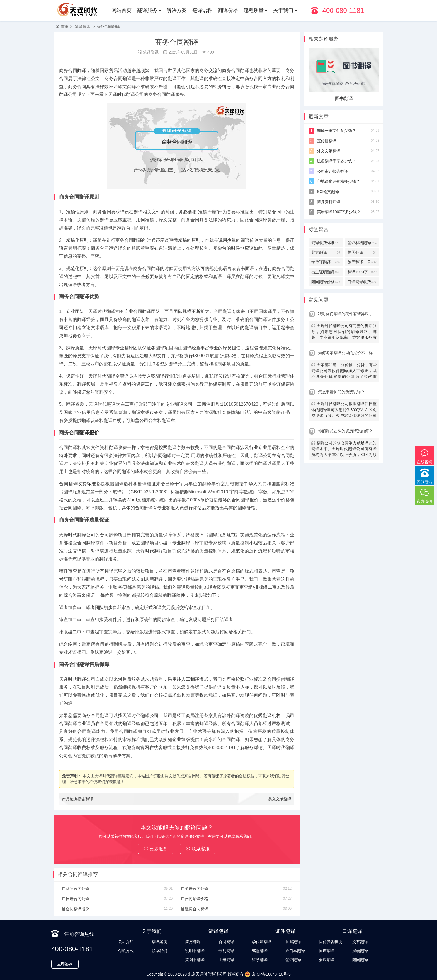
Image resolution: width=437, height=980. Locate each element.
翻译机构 (272, 715)
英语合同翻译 (195, 889)
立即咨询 (65, 964)
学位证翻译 (326, 262)
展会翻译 (360, 951)
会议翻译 (327, 960)
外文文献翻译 (329, 151)
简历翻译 (193, 942)
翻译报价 (89, 433)
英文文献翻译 (280, 799)
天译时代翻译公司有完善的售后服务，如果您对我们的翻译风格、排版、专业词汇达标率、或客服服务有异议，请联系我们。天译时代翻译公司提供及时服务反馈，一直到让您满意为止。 (344, 332)
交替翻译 (360, 942)
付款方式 (126, 951)
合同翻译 (77, 70)
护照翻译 (362, 252)
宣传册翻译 (327, 141)
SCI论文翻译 (328, 192)
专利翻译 (226, 951)
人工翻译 (190, 679)
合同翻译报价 (76, 909)
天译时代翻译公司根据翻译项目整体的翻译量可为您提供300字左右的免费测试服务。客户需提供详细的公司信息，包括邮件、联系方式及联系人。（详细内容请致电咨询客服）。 (344, 410)
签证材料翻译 (362, 243)
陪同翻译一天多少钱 (362, 262)
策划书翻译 (195, 960)
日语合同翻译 (76, 899)
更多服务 (156, 849)
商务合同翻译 (108, 26)
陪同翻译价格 (326, 282)
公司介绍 (126, 942)
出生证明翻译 (326, 272)
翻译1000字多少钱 (362, 272)
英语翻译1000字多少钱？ (339, 212)
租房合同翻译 (195, 909)
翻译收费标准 (82, 484)
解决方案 (177, 10)
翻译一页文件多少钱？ (336, 131)
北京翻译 (326, 252)
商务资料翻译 (329, 202)
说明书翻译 (195, 951)
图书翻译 (344, 99)
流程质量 (254, 10)
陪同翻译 (360, 960)
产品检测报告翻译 (77, 799)
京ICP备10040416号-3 (268, 974)
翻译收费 (118, 447)
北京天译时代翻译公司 (207, 974)
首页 (65, 26)
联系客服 (198, 849)
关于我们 (283, 10)
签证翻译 (293, 960)
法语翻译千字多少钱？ (336, 161)
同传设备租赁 (331, 942)
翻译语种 (202, 10)
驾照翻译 (260, 951)
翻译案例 (159, 942)
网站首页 (122, 10)
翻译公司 (68, 94)
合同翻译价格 (195, 899)
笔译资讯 (82, 26)
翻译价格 (228, 10)
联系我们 (159, 951)
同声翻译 (327, 951)
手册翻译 (226, 960)
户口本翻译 (295, 951)
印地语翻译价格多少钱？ (338, 181)
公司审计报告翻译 (332, 171)
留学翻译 (260, 960)
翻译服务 (147, 10)
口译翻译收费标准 (362, 282)
